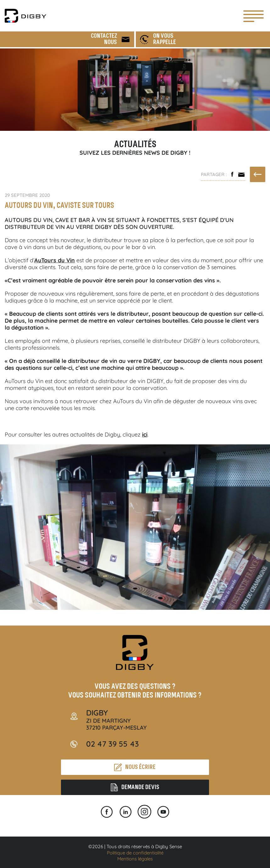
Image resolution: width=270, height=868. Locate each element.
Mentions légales (135, 859)
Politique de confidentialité (135, 853)
